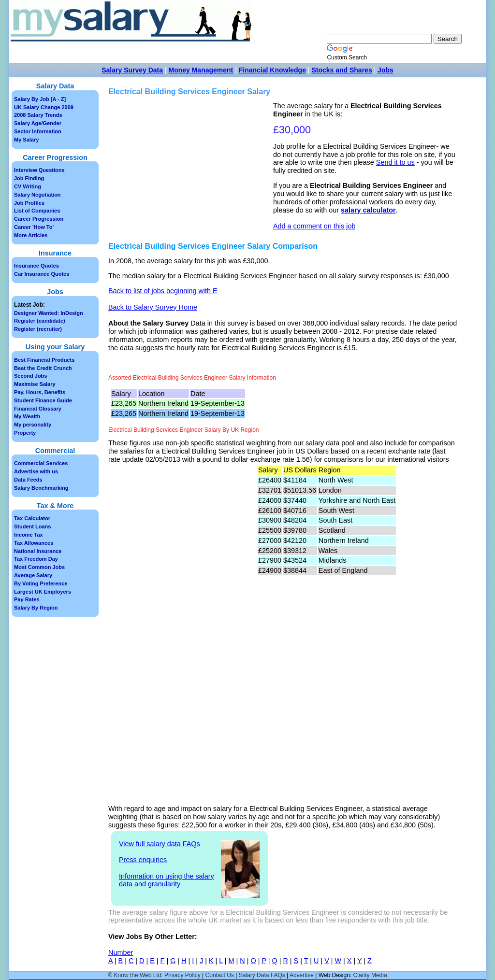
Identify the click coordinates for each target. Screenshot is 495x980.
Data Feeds (28, 480)
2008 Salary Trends (38, 115)
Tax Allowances (34, 543)
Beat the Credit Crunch (43, 368)
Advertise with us (36, 471)
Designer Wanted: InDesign (49, 313)
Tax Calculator (32, 518)
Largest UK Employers (43, 592)
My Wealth (27, 416)
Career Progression (39, 219)
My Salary (26, 140)
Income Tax (29, 535)
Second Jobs (30, 376)
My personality (33, 425)
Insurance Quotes (36, 266)
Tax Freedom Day (36, 559)
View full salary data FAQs (160, 844)
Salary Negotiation (37, 195)
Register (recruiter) (38, 329)
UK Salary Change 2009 (44, 107)
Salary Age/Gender (38, 123)
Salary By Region (36, 608)
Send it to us (395, 162)
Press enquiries (143, 860)
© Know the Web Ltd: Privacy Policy (154, 975)
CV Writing (28, 186)
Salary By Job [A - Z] (40, 99)
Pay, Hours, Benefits (40, 392)
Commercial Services (41, 463)
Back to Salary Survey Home (153, 307)
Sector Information (38, 131)
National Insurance (38, 551)
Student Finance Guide (43, 400)
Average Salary (33, 575)
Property (25, 433)
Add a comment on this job (314, 226)
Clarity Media (370, 975)
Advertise (302, 975)
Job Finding (29, 178)
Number (121, 952)
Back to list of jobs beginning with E (163, 291)
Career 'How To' (34, 227)
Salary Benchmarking (41, 488)
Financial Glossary (38, 409)
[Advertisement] (192, 170)
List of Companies (37, 211)
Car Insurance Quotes (42, 274)
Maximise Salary (35, 384)
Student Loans (32, 526)
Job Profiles (29, 203)
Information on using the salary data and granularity (167, 880)
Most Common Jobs (39, 567)
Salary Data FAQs (262, 975)
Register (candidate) (40, 321)
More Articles (31, 235)
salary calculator (368, 210)
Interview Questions (39, 170)
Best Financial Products (44, 360)
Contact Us (220, 975)
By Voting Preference (41, 583)
